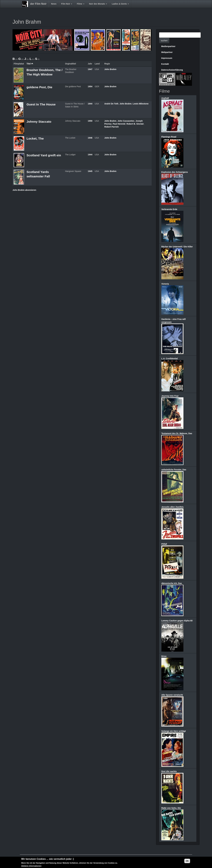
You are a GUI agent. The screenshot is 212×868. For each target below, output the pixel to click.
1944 (90, 104)
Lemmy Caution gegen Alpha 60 (177, 621)
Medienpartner (168, 46)
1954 (90, 86)
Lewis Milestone (141, 104)
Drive (164, 656)
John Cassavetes (126, 121)
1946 (90, 138)
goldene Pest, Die (39, 87)
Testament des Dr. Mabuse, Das (177, 433)
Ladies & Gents (120, 4)
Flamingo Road (169, 137)
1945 (90, 171)
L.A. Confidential (170, 359)
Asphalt (165, 98)
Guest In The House (41, 104)
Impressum (167, 58)
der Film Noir (38, 4)
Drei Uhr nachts (169, 771)
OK (187, 861)
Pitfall (164, 544)
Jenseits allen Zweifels (172, 507)
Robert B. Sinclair (135, 124)
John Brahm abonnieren (24, 190)
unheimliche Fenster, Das (174, 470)
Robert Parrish (112, 127)
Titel (30, 64)
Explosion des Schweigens (175, 172)
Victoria (165, 284)
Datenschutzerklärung (172, 70)
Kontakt (165, 64)
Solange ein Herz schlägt (174, 731)
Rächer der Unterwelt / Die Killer (177, 247)
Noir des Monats (98, 4)
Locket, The (35, 138)
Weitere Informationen (31, 866)
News (54, 4)
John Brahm (110, 69)
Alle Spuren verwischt (172, 695)
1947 (90, 69)
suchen (164, 41)
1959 (90, 121)
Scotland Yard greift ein (44, 155)
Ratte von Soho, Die (171, 808)
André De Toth (111, 104)
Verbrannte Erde (169, 209)
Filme (81, 4)
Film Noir (67, 4)
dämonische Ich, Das (172, 583)
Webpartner (167, 52)
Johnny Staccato (39, 122)
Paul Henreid (119, 124)
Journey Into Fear (170, 396)
